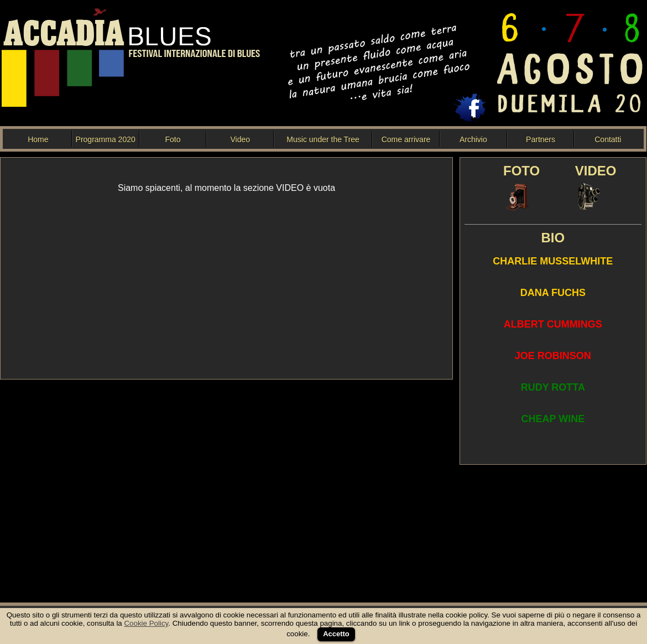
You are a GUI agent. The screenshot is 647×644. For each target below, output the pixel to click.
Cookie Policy (146, 623)
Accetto (336, 634)
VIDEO (596, 171)
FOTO (521, 171)
